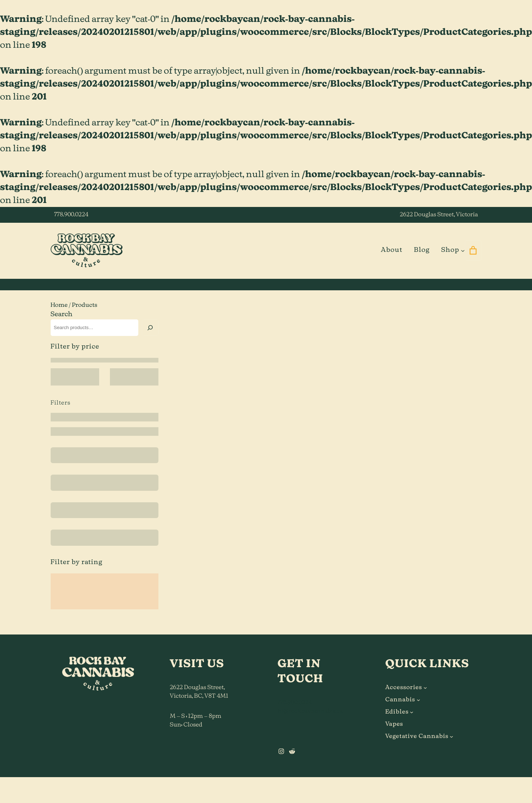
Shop (450, 250)
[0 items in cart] (473, 250)
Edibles (397, 712)
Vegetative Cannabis (417, 737)
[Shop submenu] (463, 250)
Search (62, 314)
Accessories (404, 688)
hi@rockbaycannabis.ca (310, 711)
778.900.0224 (71, 215)
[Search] (150, 328)
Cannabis (400, 700)
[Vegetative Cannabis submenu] (452, 737)
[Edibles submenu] (412, 712)
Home (59, 305)
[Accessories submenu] (425, 688)
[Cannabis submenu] (418, 700)
